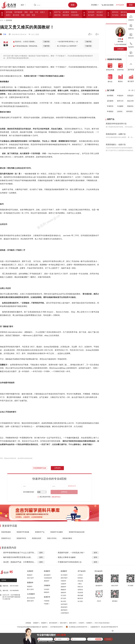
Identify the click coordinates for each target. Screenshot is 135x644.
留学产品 (57, 12)
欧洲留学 (89, 623)
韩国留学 (47, 592)
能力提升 (91, 15)
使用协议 (80, 590)
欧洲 (28, 15)
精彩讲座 (66, 15)
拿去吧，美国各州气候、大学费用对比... (19, 562)
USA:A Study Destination (102, 623)
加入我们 (80, 601)
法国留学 (63, 584)
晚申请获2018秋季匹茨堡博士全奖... (18, 557)
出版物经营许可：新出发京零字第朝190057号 (104, 627)
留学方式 (120, 101)
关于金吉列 (120, 5)
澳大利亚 (16, 15)
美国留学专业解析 (57, 532)
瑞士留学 (63, 601)
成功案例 (66, 12)
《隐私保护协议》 (56, 497)
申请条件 (120, 96)
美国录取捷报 (6, 532)
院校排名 (74, 12)
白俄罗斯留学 (65, 613)
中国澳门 (47, 604)
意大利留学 (64, 575)
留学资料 (91, 12)
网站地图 (80, 595)
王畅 (3, 34)
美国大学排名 (52, 538)
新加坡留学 (47, 575)
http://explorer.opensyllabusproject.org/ (64, 154)
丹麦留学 (63, 581)
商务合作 (80, 587)
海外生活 (124, 12)
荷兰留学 (63, 598)
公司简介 (80, 575)
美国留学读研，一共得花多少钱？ (71, 553)
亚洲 (33, 15)
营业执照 (80, 593)
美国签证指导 (37, 538)
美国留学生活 (6, 538)
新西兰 (8, 15)
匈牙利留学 (64, 604)
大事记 (80, 584)
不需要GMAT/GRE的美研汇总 (70, 562)
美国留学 (30, 575)
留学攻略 (9, 12)
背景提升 (130, 96)
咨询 (41, 553)
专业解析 (120, 106)
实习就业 (115, 15)
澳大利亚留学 (31, 598)
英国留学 (30, 586)
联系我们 (80, 578)
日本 (37, 12)
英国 (26, 12)
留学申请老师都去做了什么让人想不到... (19, 553)
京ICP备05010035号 (56, 627)
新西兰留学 (30, 601)
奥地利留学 (64, 607)
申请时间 (110, 106)
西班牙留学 (64, 578)
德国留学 (63, 587)
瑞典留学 (63, 593)
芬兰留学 (63, 595)
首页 (2, 20)
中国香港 (47, 601)
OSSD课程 (75, 15)
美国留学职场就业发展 (77, 532)
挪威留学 (63, 590)
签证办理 (130, 101)
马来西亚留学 (48, 578)
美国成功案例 (67, 538)
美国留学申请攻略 (23, 532)
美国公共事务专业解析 (67, 557)
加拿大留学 (30, 578)
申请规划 (110, 111)
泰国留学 (47, 581)
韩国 (23, 15)
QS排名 (120, 111)
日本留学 (47, 589)
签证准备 (100, 15)
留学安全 (115, 12)
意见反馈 (80, 581)
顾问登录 (80, 598)
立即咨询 (57, 468)
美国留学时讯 (21, 538)
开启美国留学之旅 (40, 468)
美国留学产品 (40, 532)
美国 (31, 12)
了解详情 (46, 42)
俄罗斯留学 (64, 610)
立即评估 (64, 492)
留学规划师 (18, 12)
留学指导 (129, 111)
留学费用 (110, 96)
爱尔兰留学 (30, 589)
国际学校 (57, 15)
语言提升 (100, 12)
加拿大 (43, 12)
